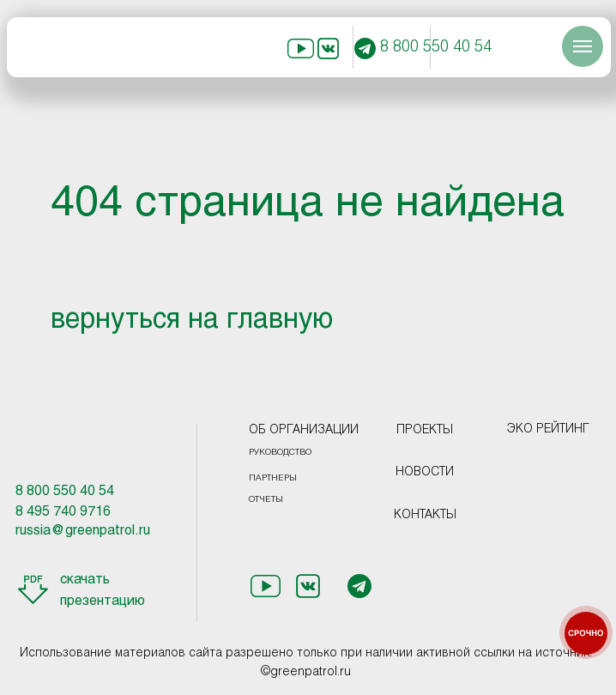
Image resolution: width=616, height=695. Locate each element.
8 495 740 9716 (63, 512)
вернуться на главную (192, 321)
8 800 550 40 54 (436, 48)
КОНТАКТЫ (425, 515)
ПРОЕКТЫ (425, 430)
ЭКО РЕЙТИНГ (548, 429)
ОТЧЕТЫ (266, 500)
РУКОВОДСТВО (280, 453)
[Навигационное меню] (583, 46)
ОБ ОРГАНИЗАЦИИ (304, 430)
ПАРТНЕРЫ (273, 478)
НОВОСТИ (425, 472)
